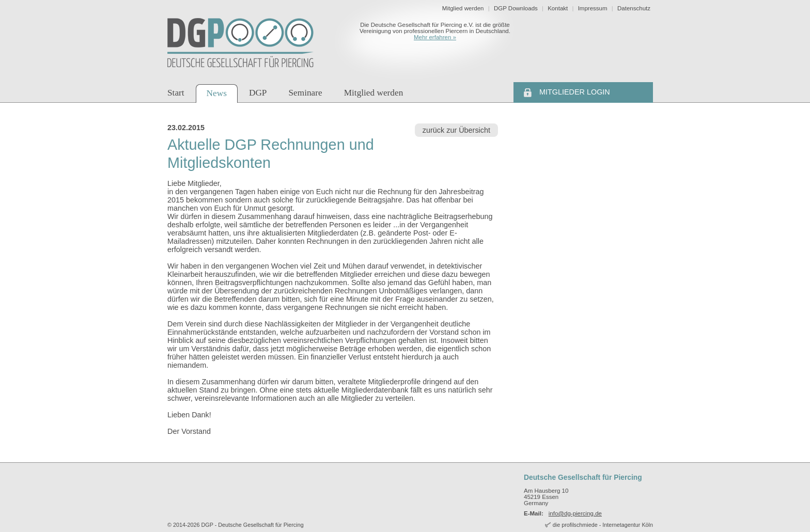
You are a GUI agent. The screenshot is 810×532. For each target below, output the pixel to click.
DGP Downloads (516, 8)
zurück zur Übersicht (456, 130)
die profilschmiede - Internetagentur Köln (603, 525)
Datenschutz (634, 8)
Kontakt (558, 8)
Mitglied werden (463, 8)
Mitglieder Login (575, 92)
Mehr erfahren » (435, 37)
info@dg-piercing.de (575, 513)
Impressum (593, 8)
